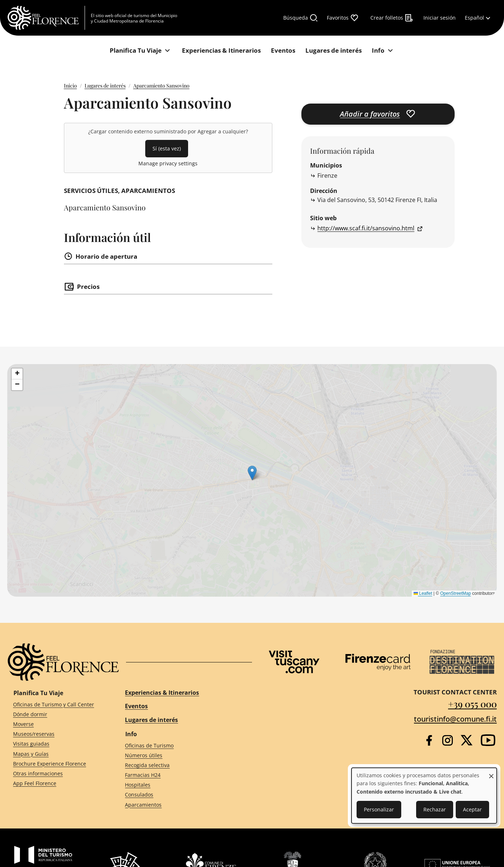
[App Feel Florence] (56, 784)
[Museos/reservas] (56, 734)
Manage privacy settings (168, 163)
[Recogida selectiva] (182, 765)
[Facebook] (429, 740)
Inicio (70, 86)
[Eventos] (283, 51)
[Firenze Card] (378, 662)
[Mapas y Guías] (56, 754)
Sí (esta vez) (167, 148)
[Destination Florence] (462, 662)
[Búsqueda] (301, 18)
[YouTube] (488, 740)
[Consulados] (182, 795)
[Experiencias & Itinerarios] (221, 51)
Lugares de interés (105, 86)
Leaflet (423, 593)
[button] (17, 374)
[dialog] (424, 796)
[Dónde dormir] (56, 715)
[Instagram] (448, 740)
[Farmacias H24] (182, 775)
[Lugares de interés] (334, 51)
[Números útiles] (182, 755)
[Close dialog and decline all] (491, 772)
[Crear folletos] (392, 18)
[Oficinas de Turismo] (182, 745)
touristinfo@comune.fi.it (455, 719)
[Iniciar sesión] (440, 18)
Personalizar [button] (379, 809)
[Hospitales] (182, 785)
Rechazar (435, 809)
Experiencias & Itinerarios (162, 693)
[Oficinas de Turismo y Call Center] (56, 704)
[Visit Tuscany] (294, 662)
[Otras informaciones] (56, 774)
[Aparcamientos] (182, 805)
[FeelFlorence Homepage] (46, 18)
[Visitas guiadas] (56, 744)
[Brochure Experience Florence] (56, 764)
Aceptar (472, 809)
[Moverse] (56, 724)
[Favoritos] (343, 18)
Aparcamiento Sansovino (161, 86)
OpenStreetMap (456, 593)
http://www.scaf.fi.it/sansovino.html (366, 228)
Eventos (136, 706)
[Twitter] (467, 740)
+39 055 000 (472, 704)
